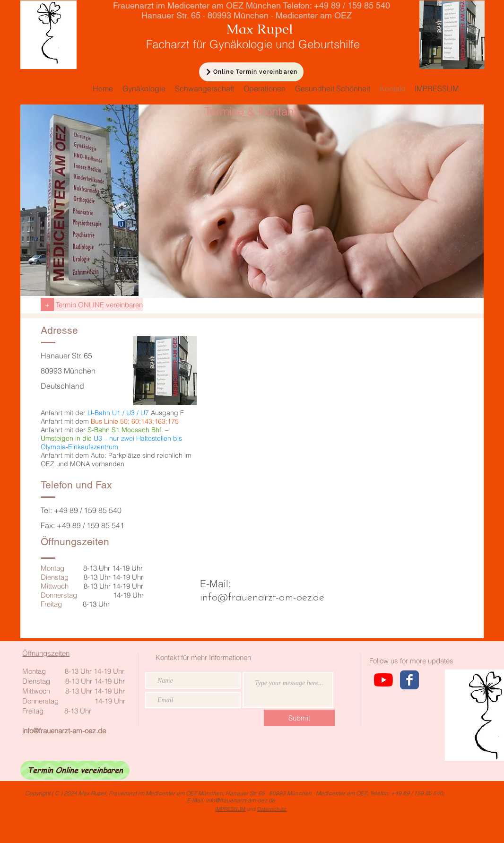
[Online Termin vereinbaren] (251, 72)
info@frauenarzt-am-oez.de (262, 598)
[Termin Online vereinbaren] (75, 770)
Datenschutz (272, 809)
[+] (47, 304)
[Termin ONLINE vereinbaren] (98, 304)
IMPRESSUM (230, 809)
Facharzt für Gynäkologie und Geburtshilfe (236, 44)
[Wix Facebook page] (409, 680)
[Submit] (299, 718)
